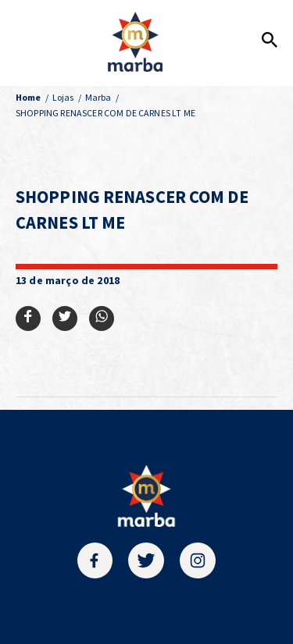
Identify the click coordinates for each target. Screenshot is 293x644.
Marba (98, 97)
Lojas (63, 97)
